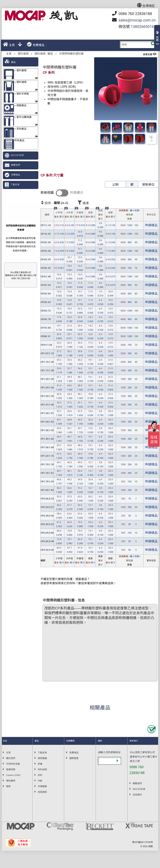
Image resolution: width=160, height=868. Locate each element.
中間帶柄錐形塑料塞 (71, 54)
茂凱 (151, 846)
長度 (90, 215)
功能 (40, 781)
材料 (40, 775)
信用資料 (137, 795)
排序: (59, 203)
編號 (47, 215)
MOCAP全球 (17, 155)
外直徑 (80, 215)
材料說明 (42, 770)
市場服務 (42, 786)
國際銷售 (74, 758)
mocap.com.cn (137, 20)
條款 (8, 786)
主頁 (9, 45)
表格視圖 (47, 193)
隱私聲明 (11, 781)
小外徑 (59, 215)
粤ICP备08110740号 (142, 842)
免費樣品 (36, 45)
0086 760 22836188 (132, 14)
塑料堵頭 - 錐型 (44, 54)
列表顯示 (77, 193)
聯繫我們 (16, 165)
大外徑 (69, 215)
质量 (40, 764)
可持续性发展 (13, 764)
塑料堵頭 (23, 54)
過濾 (95, 202)
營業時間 (11, 770)
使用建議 (42, 758)
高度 (101, 215)
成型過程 (42, 792)
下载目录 (15, 185)
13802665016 (142, 27)
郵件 (96, 583)
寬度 (110, 215)
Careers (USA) (13, 775)
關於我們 (11, 758)
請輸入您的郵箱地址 (109, 752)
